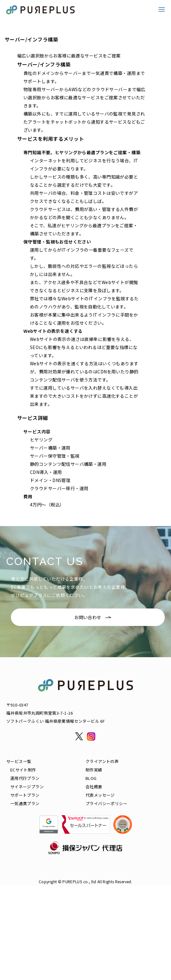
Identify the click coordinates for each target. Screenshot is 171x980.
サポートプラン (25, 795)
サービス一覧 (19, 761)
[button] (162, 9)
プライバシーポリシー (106, 803)
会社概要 (94, 787)
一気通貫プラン (25, 803)
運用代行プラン (25, 778)
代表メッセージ (100, 795)
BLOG (91, 778)
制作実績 (94, 770)
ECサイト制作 (23, 770)
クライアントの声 (102, 761)
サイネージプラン (27, 787)
